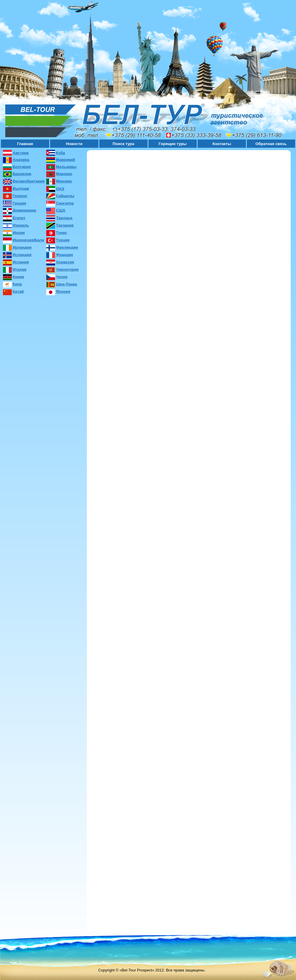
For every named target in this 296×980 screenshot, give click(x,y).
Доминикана (24, 210)
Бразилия (22, 174)
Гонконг (20, 196)
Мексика (64, 181)
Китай (18, 291)
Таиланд (64, 218)
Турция (63, 240)
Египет (19, 218)
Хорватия (65, 262)
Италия (20, 269)
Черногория (67, 269)
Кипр (17, 284)
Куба (60, 153)
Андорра (21, 160)
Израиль (21, 225)
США (61, 210)
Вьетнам (21, 188)
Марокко (64, 174)
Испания (21, 262)
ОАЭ (60, 189)
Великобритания (29, 181)
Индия (19, 233)
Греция (19, 203)
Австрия (21, 153)
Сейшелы (65, 196)
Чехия (62, 277)
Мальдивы (66, 167)
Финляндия (67, 247)
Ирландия (22, 247)
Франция (65, 255)
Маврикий (66, 160)
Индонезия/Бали (28, 240)
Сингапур (65, 203)
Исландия (22, 255)
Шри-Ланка (67, 284)
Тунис (62, 233)
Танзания (65, 225)
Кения (18, 277)
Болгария (22, 167)
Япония (63, 291)
